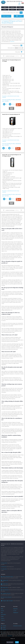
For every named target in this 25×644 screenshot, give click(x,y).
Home (5, 7)
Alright (17, 642)
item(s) (19, 16)
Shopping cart (16, 613)
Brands (5, 10)
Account (15, 611)
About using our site (7, 567)
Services (12, 7)
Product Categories (6, 16)
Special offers (3, 614)
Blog (20, 7)
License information (10, 601)
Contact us (20, 10)
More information (10, 642)
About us (12, 10)
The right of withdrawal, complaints (11, 587)
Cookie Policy (10, 636)
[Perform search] (21, 13)
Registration (15, 609)
